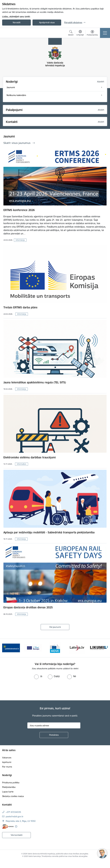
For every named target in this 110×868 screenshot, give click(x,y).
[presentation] (24, 690)
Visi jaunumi (55, 627)
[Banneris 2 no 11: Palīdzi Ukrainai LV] (11, 648)
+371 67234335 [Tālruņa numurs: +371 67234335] (13, 812)
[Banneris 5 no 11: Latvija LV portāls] (77, 648)
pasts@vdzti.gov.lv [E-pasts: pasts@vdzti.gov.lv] (14, 816)
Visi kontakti (17, 835)
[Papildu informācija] (16, 826)
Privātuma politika (11, 783)
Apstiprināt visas (47, 22)
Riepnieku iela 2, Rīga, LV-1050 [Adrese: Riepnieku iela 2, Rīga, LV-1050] (21, 821)
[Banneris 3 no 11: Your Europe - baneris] (33, 648)
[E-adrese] (8, 826)
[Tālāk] (104, 648)
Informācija (20, 240)
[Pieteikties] (54, 735)
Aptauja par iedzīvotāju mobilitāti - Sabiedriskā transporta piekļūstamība (49, 532)
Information (22, 464)
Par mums (7, 767)
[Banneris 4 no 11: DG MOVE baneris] (55, 648)
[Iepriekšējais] (6, 648)
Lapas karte (8, 792)
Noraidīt (17, 22)
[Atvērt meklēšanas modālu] (71, 33)
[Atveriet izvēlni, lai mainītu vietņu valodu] (80, 33)
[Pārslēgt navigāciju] (105, 33)
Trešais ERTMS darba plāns (20, 307)
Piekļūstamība (9, 787)
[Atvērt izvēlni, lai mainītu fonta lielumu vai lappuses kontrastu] (92, 33)
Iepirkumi (7, 762)
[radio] (38, 676)
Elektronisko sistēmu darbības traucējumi (30, 457)
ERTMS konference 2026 (19, 210)
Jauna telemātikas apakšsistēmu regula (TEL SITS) (35, 382)
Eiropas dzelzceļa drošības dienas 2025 (28, 607)
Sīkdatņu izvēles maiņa (13, 796)
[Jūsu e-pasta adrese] (54, 725)
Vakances (7, 758)
